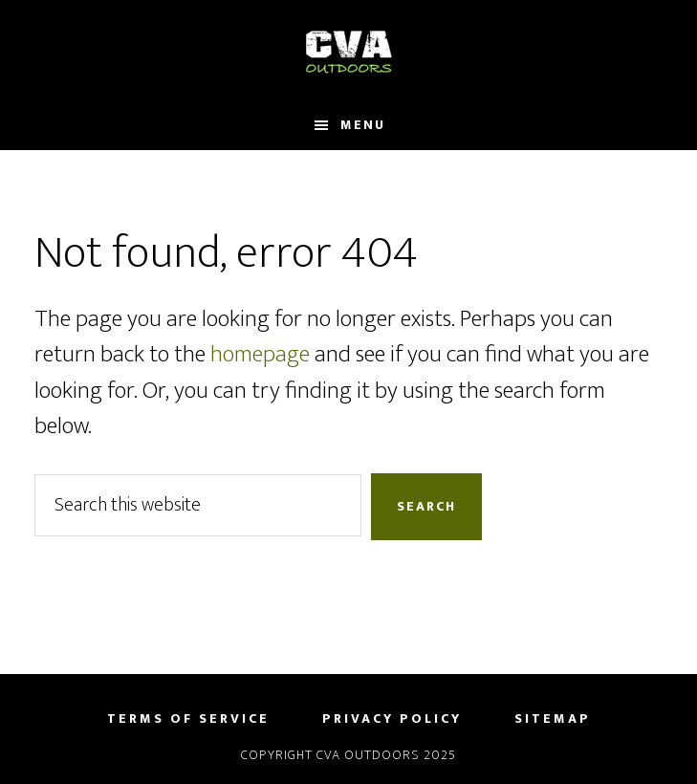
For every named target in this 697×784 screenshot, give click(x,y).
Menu (363, 125)
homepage (260, 354)
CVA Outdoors (348, 51)
